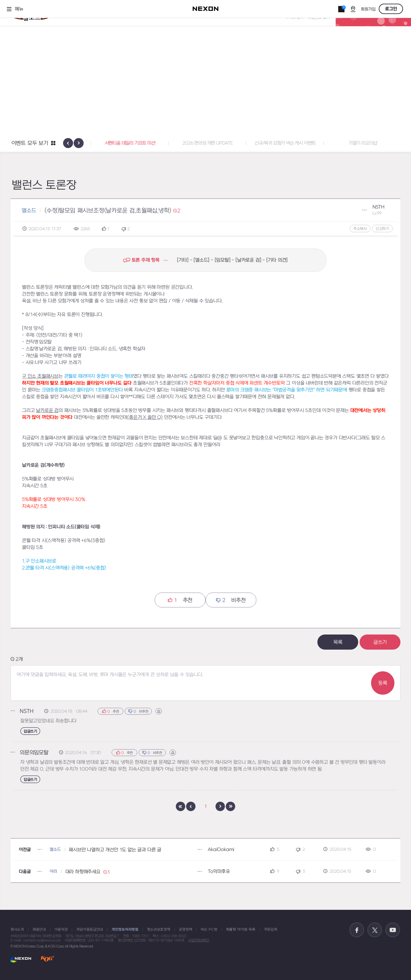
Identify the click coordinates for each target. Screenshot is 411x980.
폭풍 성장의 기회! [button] (128, 143)
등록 (383, 683)
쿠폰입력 (271, 930)
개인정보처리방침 (125, 930)
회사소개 (17, 930)
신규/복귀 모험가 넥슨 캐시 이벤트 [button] (361, 143)
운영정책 (186, 930)
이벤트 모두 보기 (30, 143)
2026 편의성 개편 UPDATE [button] (283, 143)
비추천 (231, 600)
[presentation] (68, 143)
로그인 (391, 9)
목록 (338, 642)
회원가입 (368, 9)
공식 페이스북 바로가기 (357, 930)
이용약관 (61, 930)
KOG (47, 959)
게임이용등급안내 (90, 930)
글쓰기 (380, 642)
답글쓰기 (30, 731)
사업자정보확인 (199, 940)
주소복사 (360, 229)
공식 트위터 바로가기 (375, 930)
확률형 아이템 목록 (241, 930)
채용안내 (39, 930)
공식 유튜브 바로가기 (393, 930)
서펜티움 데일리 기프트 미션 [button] (206, 143)
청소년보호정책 (159, 930)
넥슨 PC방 (209, 930)
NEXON (21, 959)
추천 (180, 600)
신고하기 (382, 229)
